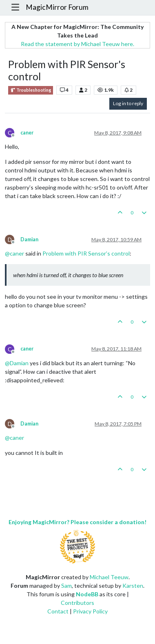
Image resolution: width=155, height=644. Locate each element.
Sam (66, 586)
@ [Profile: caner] (14, 253)
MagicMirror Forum (57, 7)
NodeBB (87, 594)
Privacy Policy (90, 611)
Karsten (133, 586)
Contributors (77, 603)
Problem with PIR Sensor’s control (86, 253)
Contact (58, 611)
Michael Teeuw (109, 577)
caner (27, 133)
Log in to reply (128, 103)
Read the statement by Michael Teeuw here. (77, 44)
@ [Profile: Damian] (17, 363)
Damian (29, 239)
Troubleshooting (31, 90)
